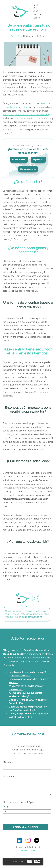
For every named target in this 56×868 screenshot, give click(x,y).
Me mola (38, 15)
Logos (37, 18)
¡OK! (30, 861)
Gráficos (37, 11)
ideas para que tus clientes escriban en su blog (26, 114)
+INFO (37, 861)
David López (17, 36)
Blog (36, 5)
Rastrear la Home (28, 854)
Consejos (38, 8)
